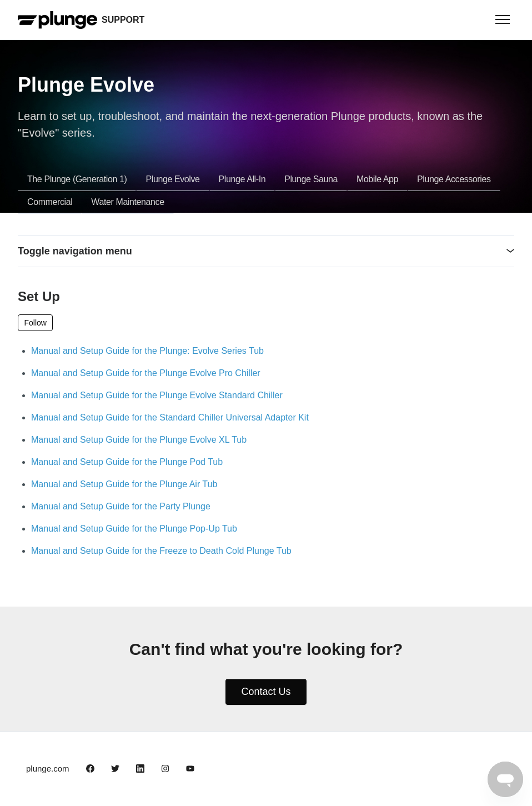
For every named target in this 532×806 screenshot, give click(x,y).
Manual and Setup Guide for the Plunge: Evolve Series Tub (147, 351)
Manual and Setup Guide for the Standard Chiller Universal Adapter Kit (170, 417)
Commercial (50, 202)
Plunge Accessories (454, 179)
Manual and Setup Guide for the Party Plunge (121, 506)
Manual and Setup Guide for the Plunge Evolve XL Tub (139, 440)
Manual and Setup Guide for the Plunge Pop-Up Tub (134, 529)
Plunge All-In (242, 179)
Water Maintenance (127, 202)
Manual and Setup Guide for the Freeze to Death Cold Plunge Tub (161, 551)
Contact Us (266, 692)
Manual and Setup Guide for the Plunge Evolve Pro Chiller (146, 373)
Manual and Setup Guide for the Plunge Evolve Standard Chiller (157, 395)
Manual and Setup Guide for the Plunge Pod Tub (127, 462)
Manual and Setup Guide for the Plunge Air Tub (124, 484)
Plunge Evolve (172, 179)
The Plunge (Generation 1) (77, 179)
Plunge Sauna (311, 179)
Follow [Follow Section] (36, 323)
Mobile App (377, 179)
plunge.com (48, 769)
